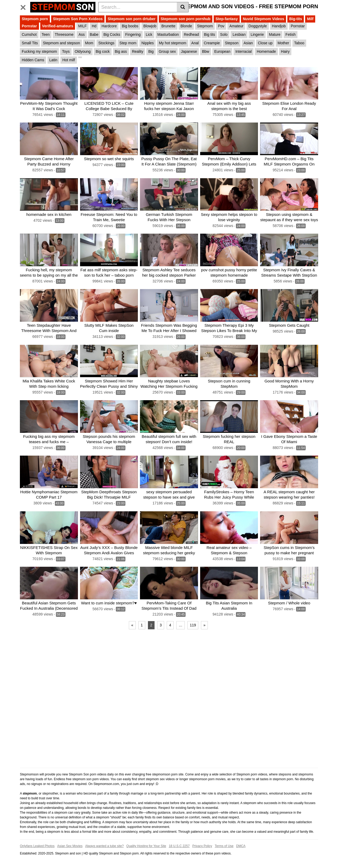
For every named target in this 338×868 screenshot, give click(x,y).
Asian (248, 43)
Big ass (121, 51)
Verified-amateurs (58, 26)
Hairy (285, 51)
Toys (66, 51)
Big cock (103, 51)
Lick (149, 34)
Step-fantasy (227, 19)
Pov (221, 26)
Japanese (189, 51)
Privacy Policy (202, 846)
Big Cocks (112, 34)
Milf (310, 19)
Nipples (148, 43)
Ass (82, 34)
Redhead (192, 34)
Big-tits (296, 19)
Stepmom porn (35, 19)
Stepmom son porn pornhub (186, 19)
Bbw (206, 51)
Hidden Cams (33, 60)
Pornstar (29, 26)
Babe (94, 34)
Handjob (279, 26)
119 (193, 625)
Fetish (291, 34)
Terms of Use (224, 846)
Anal (195, 43)
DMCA (241, 846)
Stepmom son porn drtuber (131, 19)
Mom (89, 43)
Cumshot (29, 34)
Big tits (209, 34)
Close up (265, 43)
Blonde (186, 26)
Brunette (168, 26)
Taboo (299, 43)
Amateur (236, 26)
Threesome (64, 34)
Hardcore (109, 26)
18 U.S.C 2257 (179, 846)
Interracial (243, 51)
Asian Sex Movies (70, 846)
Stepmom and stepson (62, 43)
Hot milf (69, 60)
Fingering (133, 34)
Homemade (266, 51)
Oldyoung (83, 51)
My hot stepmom (172, 43)
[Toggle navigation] (25, 6)
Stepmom (205, 26)
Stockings (106, 43)
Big (151, 51)
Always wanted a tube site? (104, 846)
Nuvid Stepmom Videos (264, 19)
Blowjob (150, 26)
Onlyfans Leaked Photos (37, 846)
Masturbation (168, 34)
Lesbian (239, 34)
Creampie (212, 43)
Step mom (128, 43)
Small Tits (30, 43)
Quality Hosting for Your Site (146, 846)
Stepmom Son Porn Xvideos (78, 19)
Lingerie (257, 34)
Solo (224, 34)
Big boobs (130, 26)
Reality (138, 51)
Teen (46, 34)
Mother (283, 43)
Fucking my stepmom (39, 51)
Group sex (167, 51)
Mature (275, 34)
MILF (82, 26)
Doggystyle (258, 26)
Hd (94, 26)
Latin (53, 60)
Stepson (232, 43)
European (222, 51)
